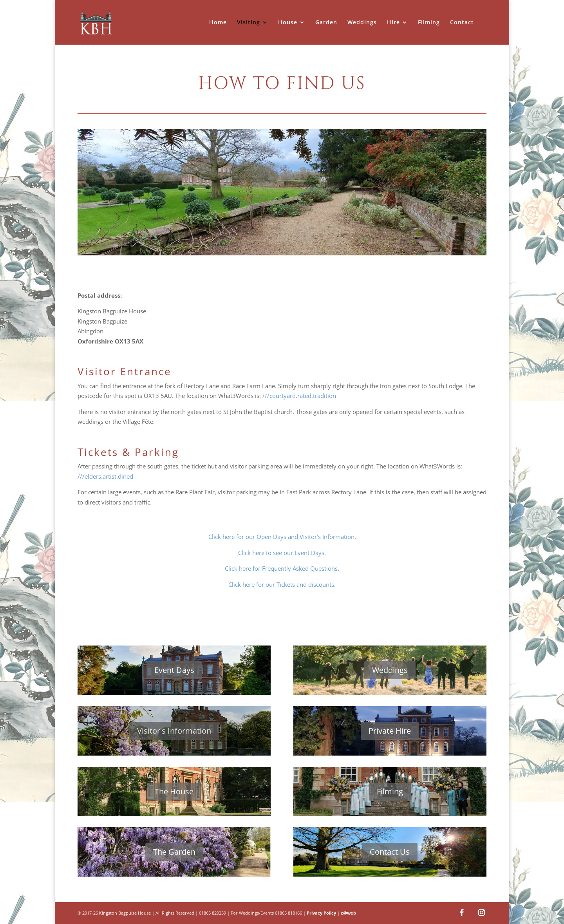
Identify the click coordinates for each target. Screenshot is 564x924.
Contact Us (390, 852)
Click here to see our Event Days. (282, 553)
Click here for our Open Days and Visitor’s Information (281, 537)
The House (174, 791)
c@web (348, 913)
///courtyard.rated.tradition (299, 396)
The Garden (174, 852)
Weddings (390, 670)
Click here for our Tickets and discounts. (282, 584)
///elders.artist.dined (105, 476)
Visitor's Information (174, 731)
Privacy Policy (321, 913)
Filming (390, 791)
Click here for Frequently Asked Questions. (282, 568)
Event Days (174, 670)
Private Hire (390, 731)
